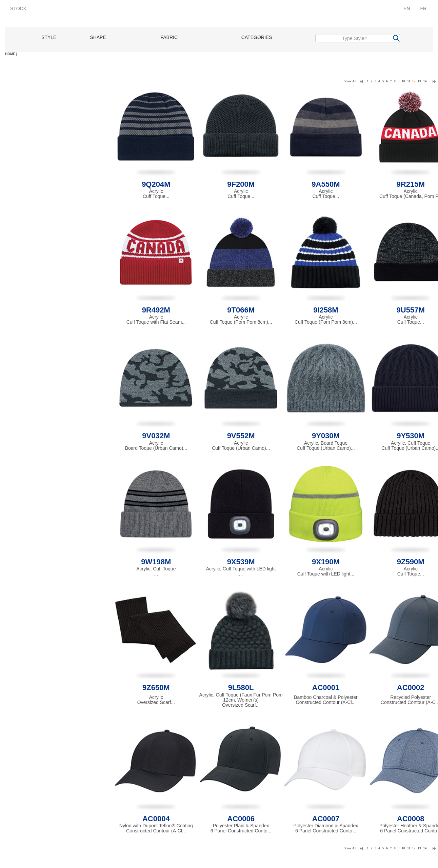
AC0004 (156, 819)
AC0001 (326, 688)
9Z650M (156, 688)
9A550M (326, 184)
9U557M (411, 310)
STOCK (18, 8)
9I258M (326, 310)
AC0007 (326, 819)
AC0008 (411, 819)
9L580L (241, 688)
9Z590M (411, 562)
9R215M (411, 184)
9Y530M (411, 436)
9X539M (241, 562)
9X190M (326, 562)
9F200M (241, 184)
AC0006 (241, 819)
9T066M (241, 310)
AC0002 (411, 688)
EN (407, 8)
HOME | (11, 54)
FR (423, 8)
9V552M (241, 436)
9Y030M (326, 436)
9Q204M (156, 184)
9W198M (156, 562)
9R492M (156, 310)
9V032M (156, 436)
